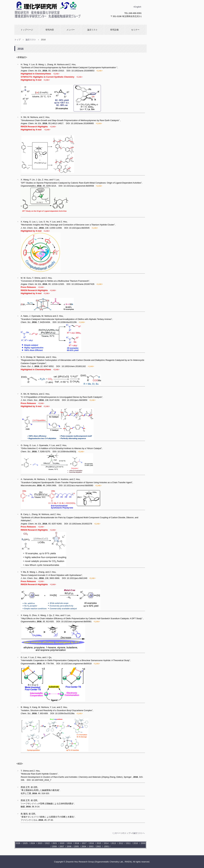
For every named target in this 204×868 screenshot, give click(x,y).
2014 (106, 843)
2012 (121, 843)
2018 (77, 843)
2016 (92, 843)
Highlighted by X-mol (31, 130)
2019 (69, 843)
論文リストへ (139, 833)
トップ (17, 40)
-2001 (106, 846)
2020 (62, 843)
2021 (55, 843)
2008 (54, 846)
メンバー (71, 30)
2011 (128, 843)
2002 (99, 846)
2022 (47, 843)
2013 (114, 843)
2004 (84, 846)
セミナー (135, 30)
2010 (136, 843)
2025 (25, 843)
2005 (76, 846)
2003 (91, 846)
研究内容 (50, 30)
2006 (69, 846)
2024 (33, 843)
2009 (143, 843)
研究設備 (114, 30)
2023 (40, 843)
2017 (84, 843)
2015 (99, 843)
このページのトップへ (123, 833)
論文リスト (93, 30)
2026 (18, 843)
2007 (62, 846)
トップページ (27, 30)
